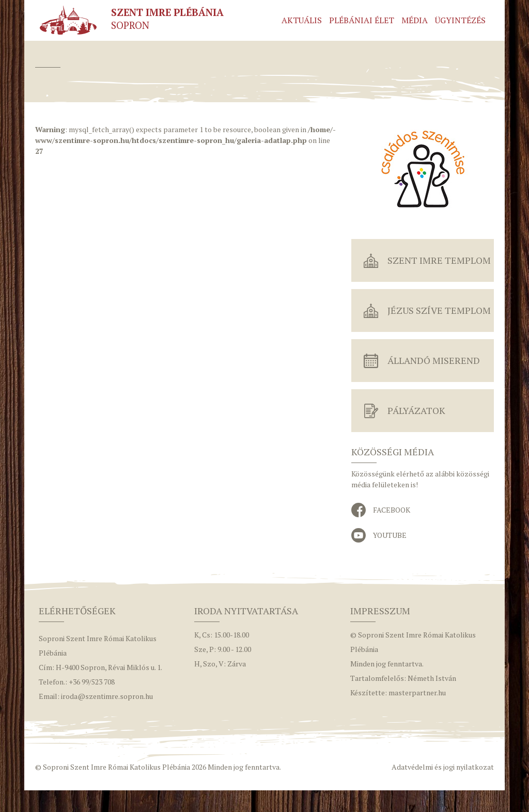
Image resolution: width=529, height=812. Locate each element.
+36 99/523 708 (92, 682)
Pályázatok (416, 410)
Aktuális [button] (302, 20)
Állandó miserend (434, 360)
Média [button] (415, 20)
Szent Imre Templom (439, 260)
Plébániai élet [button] (362, 20)
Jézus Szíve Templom (439, 310)
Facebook (392, 510)
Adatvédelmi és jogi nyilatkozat (443, 767)
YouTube (390, 535)
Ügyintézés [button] (460, 20)
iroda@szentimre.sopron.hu (107, 696)
